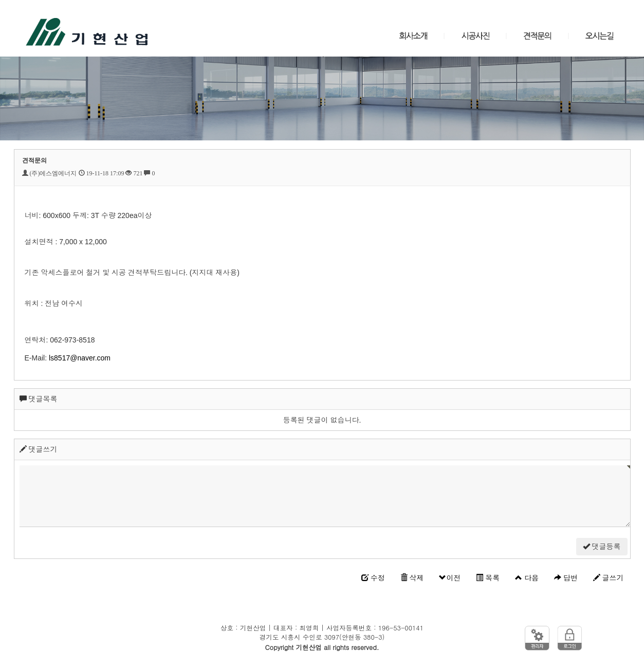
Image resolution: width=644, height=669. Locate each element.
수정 (373, 578)
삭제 (412, 578)
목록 (488, 578)
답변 (566, 578)
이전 (450, 578)
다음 (527, 578)
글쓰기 (609, 578)
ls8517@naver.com (80, 358)
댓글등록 (602, 547)
